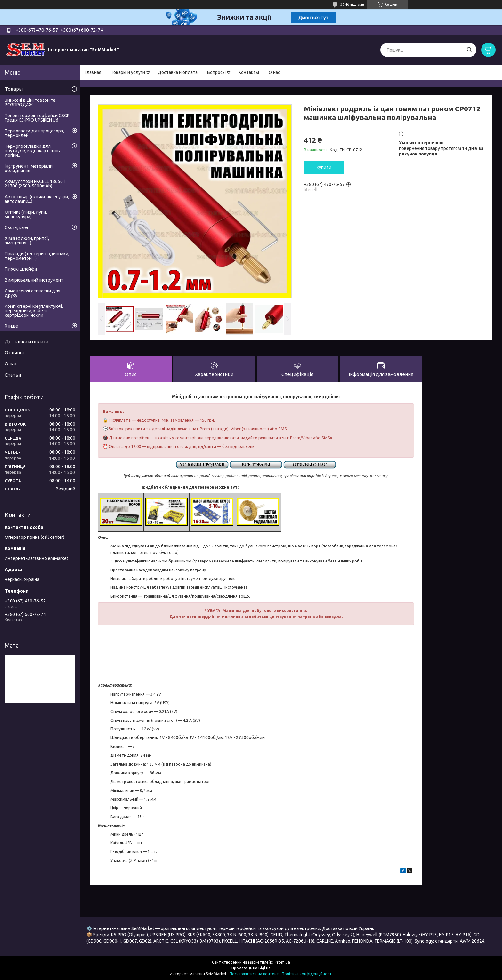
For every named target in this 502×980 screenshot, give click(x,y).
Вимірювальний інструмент (34, 280)
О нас (274, 72)
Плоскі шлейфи (21, 269)
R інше (11, 326)
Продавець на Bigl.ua (251, 968)
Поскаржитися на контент (254, 974)
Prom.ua (282, 962)
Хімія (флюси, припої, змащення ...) (27, 241)
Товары (14, 89)
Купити (324, 167)
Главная (93, 72)
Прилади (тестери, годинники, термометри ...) (37, 256)
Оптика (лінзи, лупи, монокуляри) (26, 214)
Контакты (249, 72)
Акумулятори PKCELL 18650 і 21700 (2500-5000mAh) (35, 184)
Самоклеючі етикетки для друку (32, 293)
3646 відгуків (352, 4)
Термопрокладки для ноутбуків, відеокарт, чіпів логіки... (32, 151)
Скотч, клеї (16, 227)
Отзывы (14, 352)
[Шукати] (469, 50)
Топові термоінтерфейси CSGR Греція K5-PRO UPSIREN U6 (37, 118)
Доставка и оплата (178, 72)
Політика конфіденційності (307, 974)
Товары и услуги (128, 72)
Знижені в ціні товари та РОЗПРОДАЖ (30, 102)
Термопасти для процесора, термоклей (34, 133)
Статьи (13, 375)
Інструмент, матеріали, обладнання (29, 168)
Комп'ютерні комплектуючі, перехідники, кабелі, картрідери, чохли (34, 311)
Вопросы (216, 72)
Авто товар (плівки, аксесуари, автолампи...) (37, 199)
